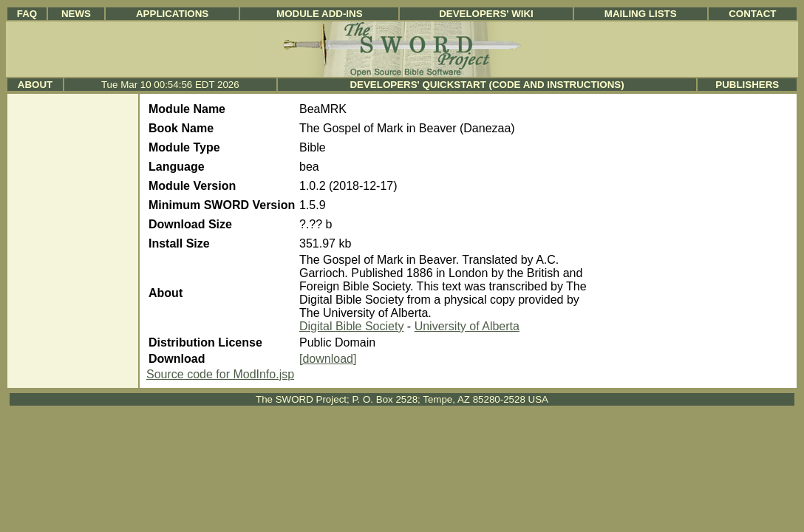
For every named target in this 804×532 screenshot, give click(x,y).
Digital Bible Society (351, 326)
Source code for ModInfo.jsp (220, 374)
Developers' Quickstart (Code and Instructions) (487, 85)
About (35, 85)
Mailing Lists (641, 14)
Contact (752, 14)
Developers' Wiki (486, 14)
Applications (172, 14)
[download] (328, 359)
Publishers (747, 85)
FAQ (27, 14)
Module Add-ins (320, 14)
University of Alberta (467, 326)
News (76, 14)
